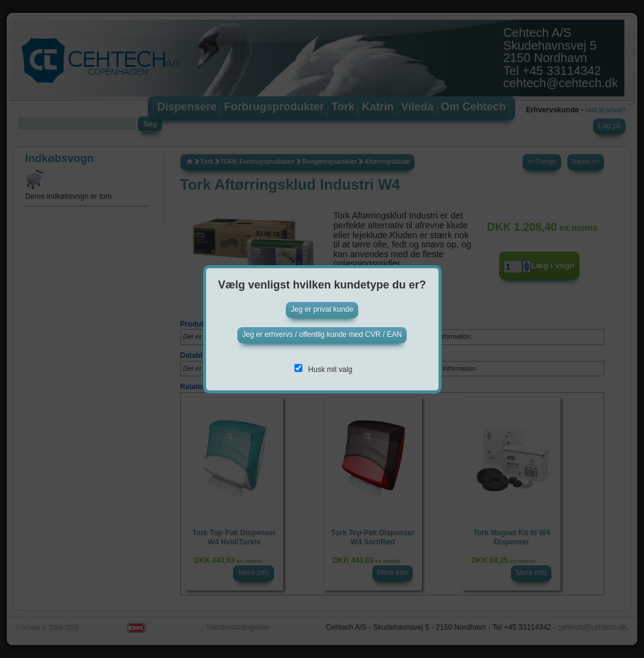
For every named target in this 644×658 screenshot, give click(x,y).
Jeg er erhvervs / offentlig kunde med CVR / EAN (322, 335)
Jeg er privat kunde (322, 309)
